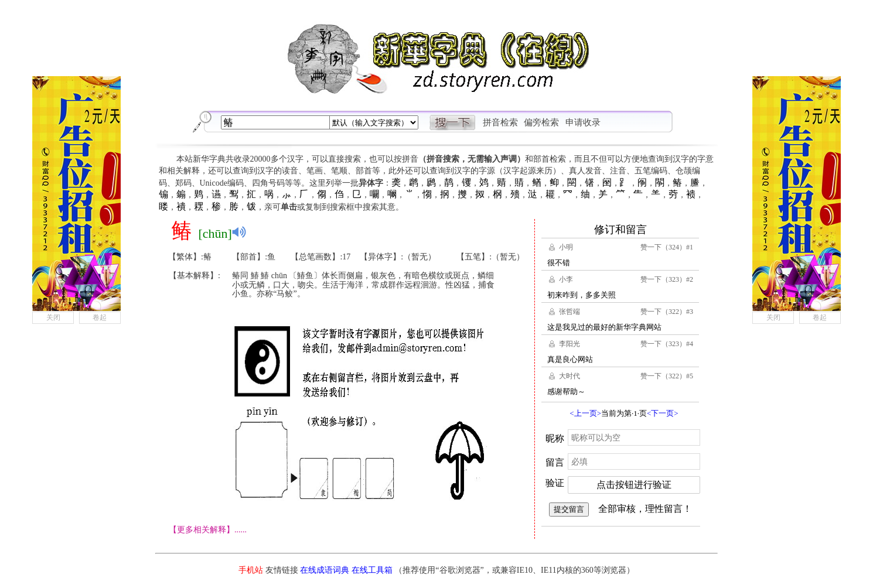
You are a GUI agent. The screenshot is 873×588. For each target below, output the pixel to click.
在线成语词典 (325, 570)
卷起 (100, 317)
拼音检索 (500, 122)
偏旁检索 (541, 122)
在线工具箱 (372, 570)
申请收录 (583, 122)
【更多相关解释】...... (208, 530)
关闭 (53, 317)
